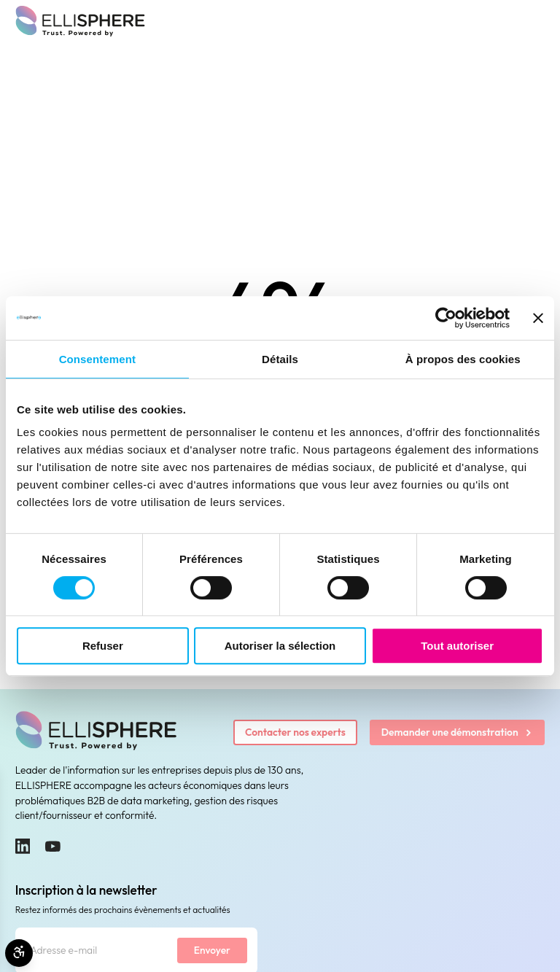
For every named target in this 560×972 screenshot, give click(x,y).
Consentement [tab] (97, 359)
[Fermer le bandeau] (538, 318)
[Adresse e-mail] (97, 950)
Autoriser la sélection (280, 646)
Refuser (103, 646)
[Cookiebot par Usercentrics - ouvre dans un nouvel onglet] (446, 318)
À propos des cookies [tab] (463, 359)
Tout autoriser (457, 646)
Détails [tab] (280, 359)
